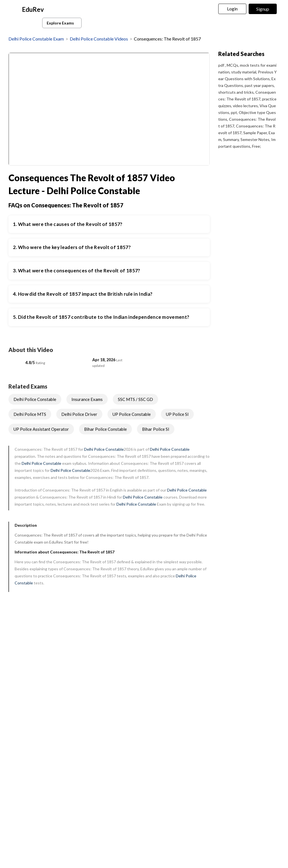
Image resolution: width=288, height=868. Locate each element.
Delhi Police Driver (79, 414)
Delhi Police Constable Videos (99, 39)
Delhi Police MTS (30, 414)
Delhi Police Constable (35, 399)
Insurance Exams (87, 399)
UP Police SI (177, 414)
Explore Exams (63, 23)
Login (232, 9)
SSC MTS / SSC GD (135, 399)
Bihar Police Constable (105, 429)
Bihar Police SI (156, 429)
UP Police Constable (132, 414)
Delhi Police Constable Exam (36, 39)
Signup (263, 9)
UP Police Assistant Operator (41, 429)
